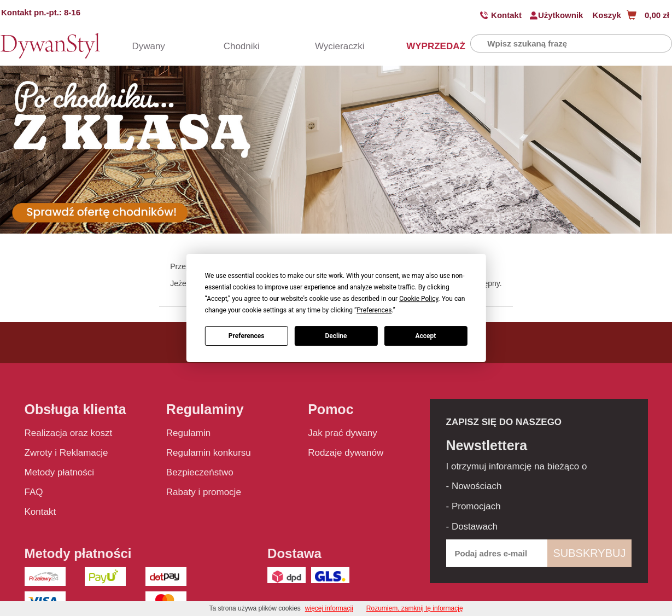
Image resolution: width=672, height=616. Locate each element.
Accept (425, 336)
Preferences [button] (374, 310)
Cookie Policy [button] (419, 299)
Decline (336, 336)
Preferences (247, 336)
